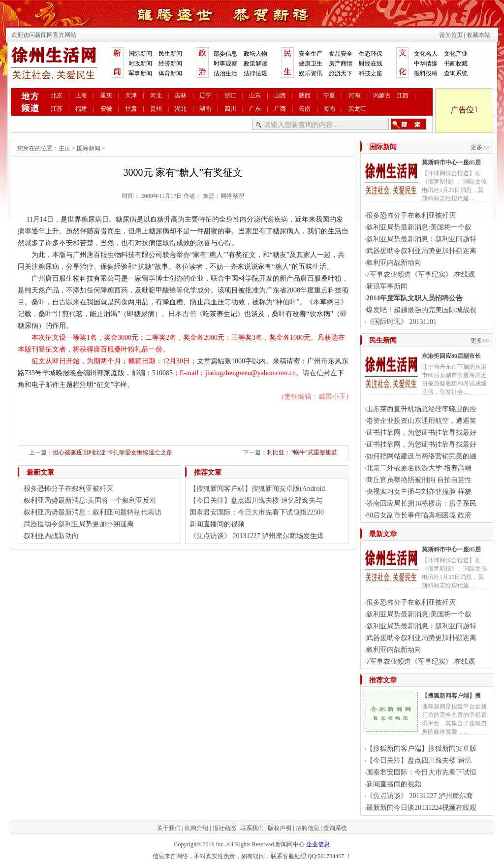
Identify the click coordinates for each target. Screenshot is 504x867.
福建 (81, 109)
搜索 (409, 124)
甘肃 (131, 109)
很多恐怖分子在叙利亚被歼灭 (68, 489)
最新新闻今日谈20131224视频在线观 (421, 808)
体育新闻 (170, 73)
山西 (280, 96)
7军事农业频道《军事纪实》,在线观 (421, 274)
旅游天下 (341, 73)
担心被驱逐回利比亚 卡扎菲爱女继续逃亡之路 (112, 452)
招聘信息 (308, 828)
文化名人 (426, 54)
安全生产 (311, 54)
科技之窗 (371, 73)
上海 (81, 96)
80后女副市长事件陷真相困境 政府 (419, 515)
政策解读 (255, 64)
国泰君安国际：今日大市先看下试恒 (421, 772)
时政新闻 (140, 64)
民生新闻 (170, 54)
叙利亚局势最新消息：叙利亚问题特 (421, 239)
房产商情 (341, 64)
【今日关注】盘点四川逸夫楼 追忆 (419, 760)
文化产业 (456, 54)
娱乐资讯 (311, 73)
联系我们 (252, 828)
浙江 (230, 96)
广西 (280, 109)
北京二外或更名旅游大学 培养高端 (419, 468)
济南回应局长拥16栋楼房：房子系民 (421, 503)
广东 (255, 109)
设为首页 (451, 35)
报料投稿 (426, 73)
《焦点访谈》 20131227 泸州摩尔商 (420, 796)
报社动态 (224, 828)
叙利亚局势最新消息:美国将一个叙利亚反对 (90, 500)
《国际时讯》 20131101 (401, 322)
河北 (156, 96)
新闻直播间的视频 (217, 524)
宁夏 (329, 96)
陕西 (305, 96)
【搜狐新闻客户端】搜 (451, 696)
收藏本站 (478, 35)
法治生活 (225, 73)
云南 (305, 109)
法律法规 (255, 73)
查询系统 (456, 73)
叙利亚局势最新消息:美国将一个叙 (419, 227)
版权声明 (280, 828)
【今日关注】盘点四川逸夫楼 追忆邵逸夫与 (256, 500)
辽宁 (205, 96)
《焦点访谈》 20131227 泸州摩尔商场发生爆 (257, 536)
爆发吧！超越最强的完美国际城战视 (421, 310)
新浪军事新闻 (387, 286)
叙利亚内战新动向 (51, 536)
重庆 (106, 96)
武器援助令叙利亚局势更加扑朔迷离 (79, 524)
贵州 (156, 109)
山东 (255, 96)
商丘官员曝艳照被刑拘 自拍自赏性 (419, 480)
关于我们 (169, 828)
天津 (131, 96)
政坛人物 (255, 54)
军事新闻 (140, 73)
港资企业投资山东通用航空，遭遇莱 (421, 421)
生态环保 (371, 54)
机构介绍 (196, 828)
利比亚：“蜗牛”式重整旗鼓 (302, 452)
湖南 (205, 109)
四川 (230, 109)
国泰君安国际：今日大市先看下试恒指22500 (257, 512)
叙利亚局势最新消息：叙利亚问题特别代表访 (93, 512)
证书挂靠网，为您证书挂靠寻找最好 (421, 433)
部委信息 (225, 54)
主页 (64, 148)
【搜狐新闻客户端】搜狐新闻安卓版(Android (257, 489)
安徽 (106, 109)
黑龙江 (357, 109)
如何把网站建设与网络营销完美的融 (421, 456)
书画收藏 (456, 64)
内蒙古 (382, 96)
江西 (403, 96)
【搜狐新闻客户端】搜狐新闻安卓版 (421, 749)
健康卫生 (311, 64)
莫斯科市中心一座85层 (451, 162)
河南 (354, 96)
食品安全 (341, 54)
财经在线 (371, 64)
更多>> (480, 147)
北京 (57, 96)
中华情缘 (426, 64)
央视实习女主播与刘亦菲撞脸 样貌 (419, 492)
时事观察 (225, 64)
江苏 (57, 109)
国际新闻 (140, 54)
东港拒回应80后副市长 (451, 356)
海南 (329, 109)
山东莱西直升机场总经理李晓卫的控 (421, 409)
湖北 (181, 109)
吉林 (181, 96)
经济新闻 (170, 64)
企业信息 (318, 844)
